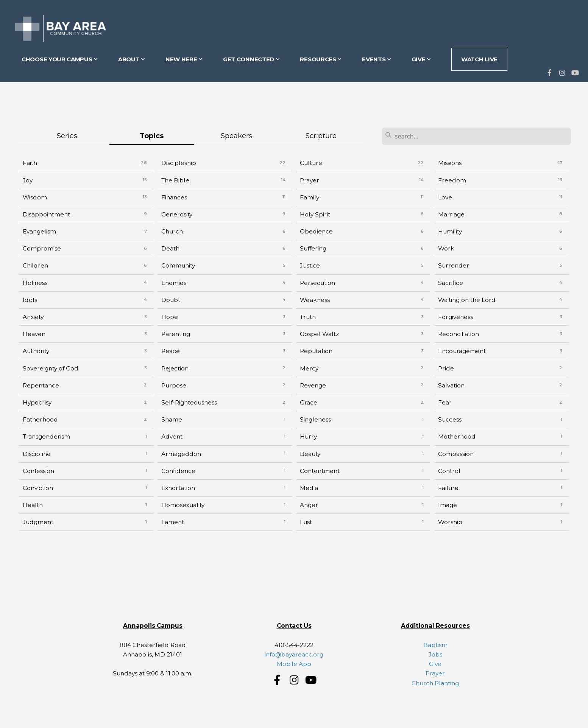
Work (446, 248)
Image (448, 505)
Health (33, 505)
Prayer (310, 180)
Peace (171, 351)
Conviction (38, 488)
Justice (310, 265)
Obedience (316, 231)
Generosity (177, 214)
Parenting (176, 334)
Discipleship (179, 163)
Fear (445, 402)
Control (449, 471)
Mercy (309, 368)
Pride (446, 368)
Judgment (38, 522)
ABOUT (132, 59)
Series (67, 136)
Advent (172, 436)
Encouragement (462, 351)
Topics (152, 136)
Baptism (435, 645)
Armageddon (181, 454)
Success (450, 419)
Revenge (313, 385)
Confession (38, 471)
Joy (28, 180)
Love (445, 197)
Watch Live (479, 59)
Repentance (41, 385)
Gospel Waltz (319, 334)
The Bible (175, 180)
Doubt (171, 300)
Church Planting (435, 683)
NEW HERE (184, 59)
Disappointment (46, 214)
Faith (30, 163)
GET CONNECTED (251, 59)
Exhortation (178, 488)
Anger (309, 505)
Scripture (321, 136)
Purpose (174, 385)
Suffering (313, 248)
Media (309, 488)
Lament (173, 522)
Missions (450, 163)
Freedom (452, 180)
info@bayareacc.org (294, 654)
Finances (174, 197)
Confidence (178, 471)
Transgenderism (46, 436)
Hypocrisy (37, 402)
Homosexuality (183, 505)
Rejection (175, 368)
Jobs (435, 654)
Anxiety (33, 317)
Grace (309, 402)
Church (172, 231)
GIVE (421, 59)
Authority (36, 351)
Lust (306, 522)
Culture (311, 163)
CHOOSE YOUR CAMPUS (60, 59)
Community (178, 265)
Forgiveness (455, 317)
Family (310, 197)
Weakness (315, 300)
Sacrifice (451, 283)
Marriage (451, 214)
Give (435, 664)
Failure (448, 488)
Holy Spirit (315, 214)
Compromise (42, 248)
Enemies (174, 283)
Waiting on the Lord (467, 300)
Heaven (34, 334)
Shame (172, 419)
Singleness (315, 419)
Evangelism (39, 231)
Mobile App (294, 664)
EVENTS (377, 59)
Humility (450, 231)
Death (170, 248)
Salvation (451, 385)
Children (35, 265)
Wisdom (35, 197)
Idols (30, 300)
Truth (308, 317)
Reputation (316, 351)
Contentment (320, 471)
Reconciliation (459, 334)
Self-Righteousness (189, 402)
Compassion (456, 454)
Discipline (37, 454)
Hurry (308, 436)
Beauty (310, 454)
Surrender (454, 265)
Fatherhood (40, 419)
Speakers (236, 136)
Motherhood (457, 436)
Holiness (35, 283)
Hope (170, 317)
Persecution (317, 283)
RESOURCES (321, 59)
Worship (450, 522)
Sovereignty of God (51, 368)
